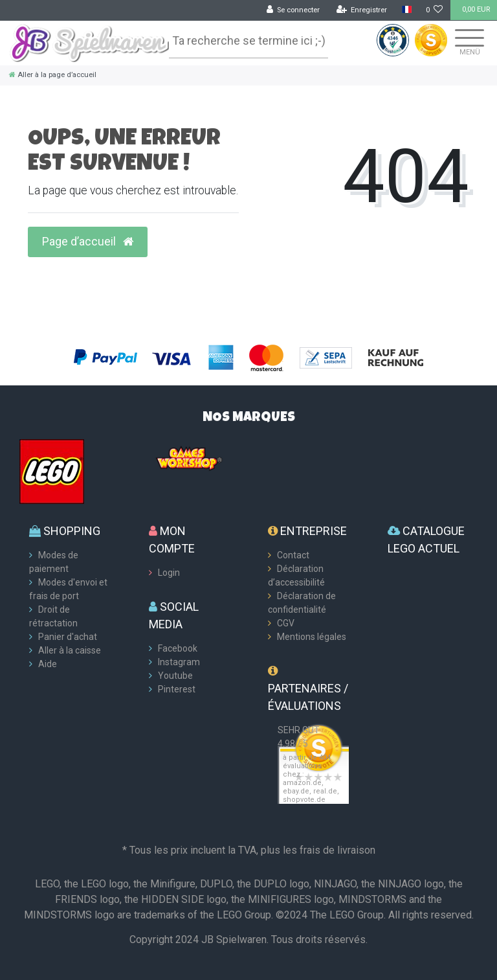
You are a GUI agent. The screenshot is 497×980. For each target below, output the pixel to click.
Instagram (179, 662)
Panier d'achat (68, 637)
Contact (293, 555)
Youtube (175, 676)
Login (169, 573)
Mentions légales (312, 637)
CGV (286, 623)
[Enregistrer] (362, 10)
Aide (48, 664)
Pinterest (177, 689)
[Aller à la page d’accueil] (53, 75)
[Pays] (406, 10)
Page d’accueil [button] (88, 242)
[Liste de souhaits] (435, 10)
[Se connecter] (293, 10)
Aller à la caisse (70, 650)
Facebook (178, 648)
